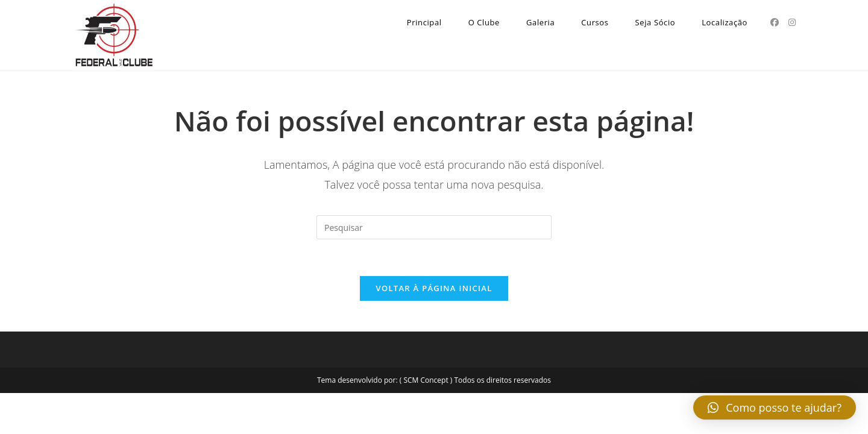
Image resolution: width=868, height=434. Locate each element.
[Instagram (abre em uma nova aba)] (792, 22)
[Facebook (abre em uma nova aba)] (775, 22)
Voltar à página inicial (434, 288)
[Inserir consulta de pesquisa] (434, 227)
